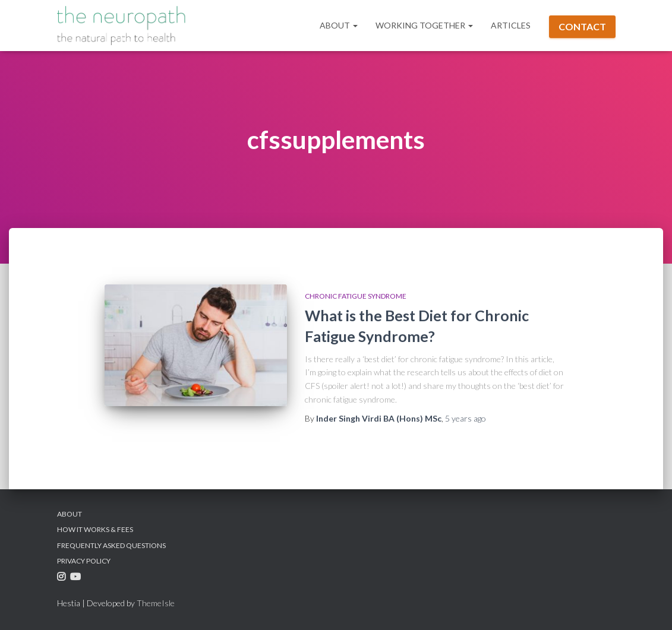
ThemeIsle (156, 603)
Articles (511, 25)
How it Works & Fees (95, 529)
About (339, 25)
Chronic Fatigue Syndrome (356, 296)
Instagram (63, 579)
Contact (582, 26)
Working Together (424, 25)
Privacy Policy (84, 561)
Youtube (77, 579)
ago (466, 418)
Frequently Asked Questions (111, 545)
